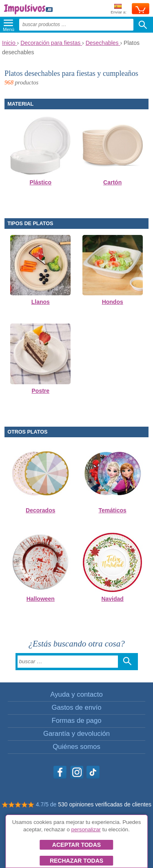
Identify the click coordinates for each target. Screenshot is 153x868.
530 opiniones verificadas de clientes (105, 804)
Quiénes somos (76, 747)
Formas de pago (76, 721)
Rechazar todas (76, 861)
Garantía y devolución (76, 734)
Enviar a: (119, 9)
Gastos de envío (76, 707)
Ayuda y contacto (76, 694)
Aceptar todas (76, 845)
